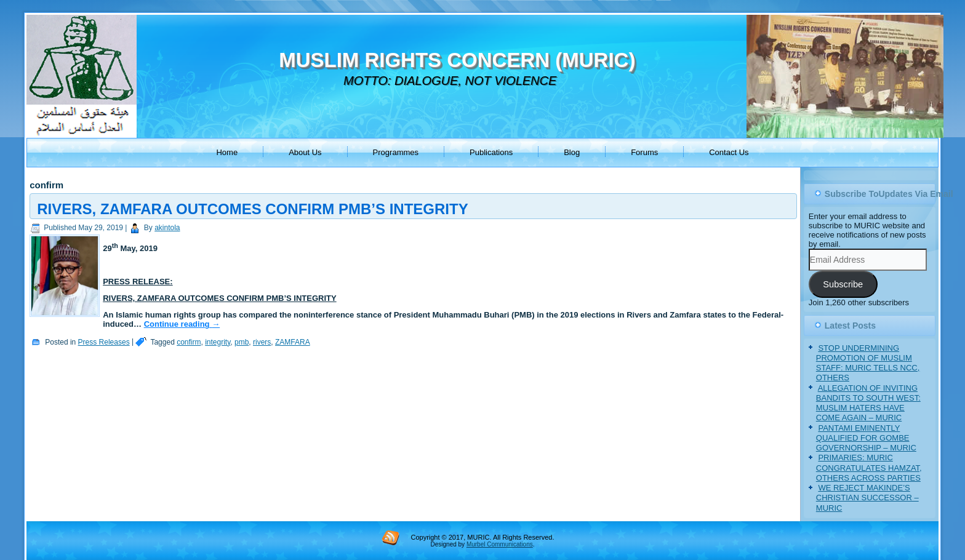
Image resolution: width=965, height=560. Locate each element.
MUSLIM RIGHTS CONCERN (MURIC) (457, 60)
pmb (242, 342)
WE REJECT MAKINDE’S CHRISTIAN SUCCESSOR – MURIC (867, 498)
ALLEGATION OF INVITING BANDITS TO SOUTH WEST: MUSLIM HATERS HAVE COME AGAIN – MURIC (868, 403)
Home (227, 152)
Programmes (396, 152)
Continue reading (182, 324)
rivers (262, 342)
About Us (305, 152)
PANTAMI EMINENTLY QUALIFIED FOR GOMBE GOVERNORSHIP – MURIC (866, 438)
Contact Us (729, 152)
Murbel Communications (500, 544)
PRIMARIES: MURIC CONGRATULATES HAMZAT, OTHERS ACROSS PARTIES (869, 468)
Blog (572, 152)
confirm (189, 342)
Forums (644, 152)
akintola (167, 228)
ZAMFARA (293, 342)
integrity (218, 342)
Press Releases (104, 342)
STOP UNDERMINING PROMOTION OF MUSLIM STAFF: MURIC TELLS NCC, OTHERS (868, 363)
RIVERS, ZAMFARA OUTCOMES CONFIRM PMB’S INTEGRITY (252, 209)
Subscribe (843, 284)
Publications (491, 152)
